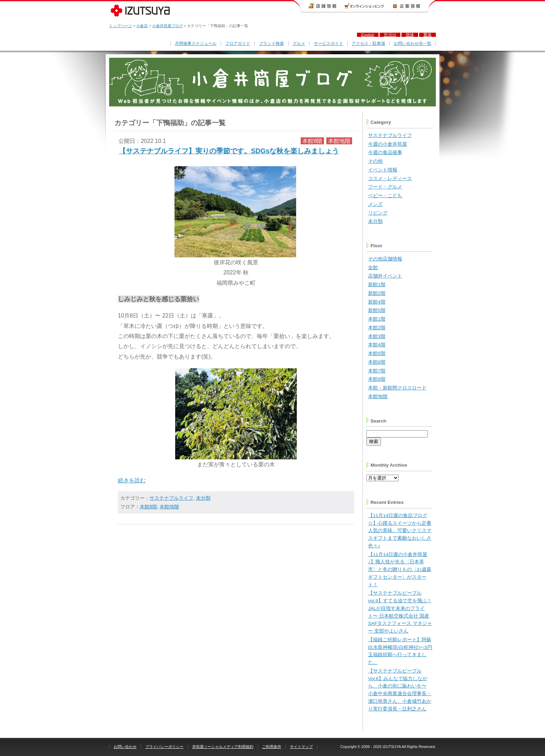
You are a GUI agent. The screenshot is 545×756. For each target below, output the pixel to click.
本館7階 (377, 371)
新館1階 (377, 285)
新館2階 (377, 293)
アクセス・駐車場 (368, 43)
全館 (373, 268)
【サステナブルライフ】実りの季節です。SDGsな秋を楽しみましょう (229, 151)
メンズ (375, 204)
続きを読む (132, 480)
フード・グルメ (385, 187)
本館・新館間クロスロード (397, 388)
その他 (375, 161)
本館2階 (377, 328)
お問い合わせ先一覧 (413, 43)
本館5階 (377, 353)
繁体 (428, 35)
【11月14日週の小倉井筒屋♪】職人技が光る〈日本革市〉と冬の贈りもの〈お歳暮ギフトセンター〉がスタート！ (400, 570)
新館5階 (377, 310)
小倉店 (142, 26)
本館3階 (377, 336)
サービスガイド (328, 43)
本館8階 (312, 141)
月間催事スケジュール (196, 43)
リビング (378, 213)
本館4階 (377, 345)
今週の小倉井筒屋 (388, 144)
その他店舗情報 (385, 259)
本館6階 (377, 362)
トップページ (121, 26)
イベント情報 (383, 170)
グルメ (299, 43)
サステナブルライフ (171, 498)
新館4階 (377, 302)
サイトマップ (301, 747)
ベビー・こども (385, 196)
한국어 (390, 35)
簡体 (410, 35)
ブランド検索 (271, 43)
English (368, 35)
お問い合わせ (125, 747)
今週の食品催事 (385, 152)
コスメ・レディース (390, 179)
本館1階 (377, 319)
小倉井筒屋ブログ (168, 26)
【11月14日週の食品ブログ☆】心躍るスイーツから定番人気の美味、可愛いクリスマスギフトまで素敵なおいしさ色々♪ (400, 531)
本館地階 (339, 141)
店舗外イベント (385, 276)
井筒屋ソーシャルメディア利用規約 (223, 747)
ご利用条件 (272, 747)
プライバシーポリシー (164, 747)
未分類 (203, 498)
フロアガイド (238, 43)
